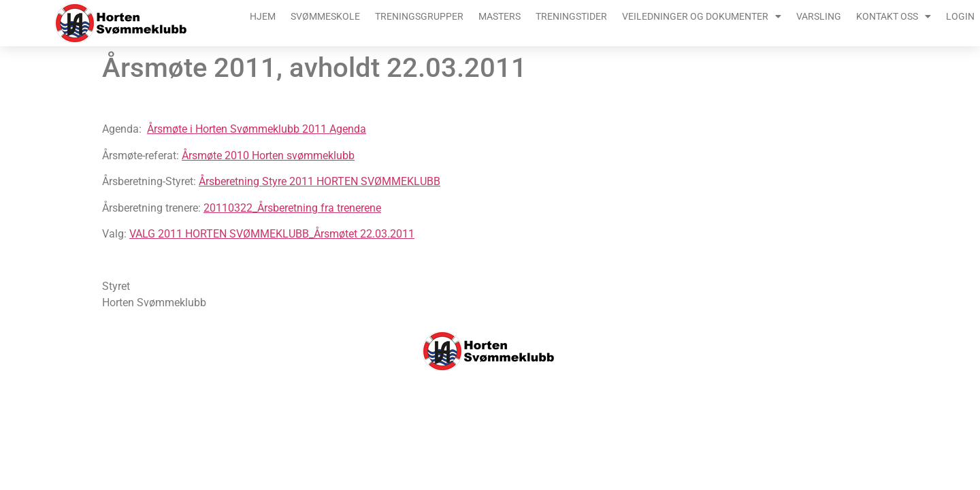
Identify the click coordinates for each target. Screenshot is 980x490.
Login (960, 16)
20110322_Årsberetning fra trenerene (292, 208)
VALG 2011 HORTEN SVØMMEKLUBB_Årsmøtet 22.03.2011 (272, 234)
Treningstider (571, 16)
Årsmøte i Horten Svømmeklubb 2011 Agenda (257, 129)
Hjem (263, 16)
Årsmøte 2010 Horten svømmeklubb (268, 156)
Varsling (819, 16)
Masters (500, 16)
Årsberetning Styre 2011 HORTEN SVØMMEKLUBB (320, 181)
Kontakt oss (894, 16)
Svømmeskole (325, 16)
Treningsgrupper (419, 16)
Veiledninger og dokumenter (702, 16)
